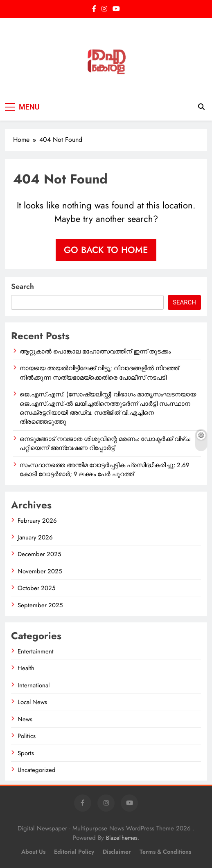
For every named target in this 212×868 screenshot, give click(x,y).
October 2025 (36, 588)
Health (26, 668)
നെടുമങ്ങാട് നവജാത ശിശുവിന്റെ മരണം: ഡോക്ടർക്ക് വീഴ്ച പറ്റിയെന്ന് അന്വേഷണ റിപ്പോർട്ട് (105, 443)
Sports (26, 753)
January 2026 (35, 537)
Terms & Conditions (165, 852)
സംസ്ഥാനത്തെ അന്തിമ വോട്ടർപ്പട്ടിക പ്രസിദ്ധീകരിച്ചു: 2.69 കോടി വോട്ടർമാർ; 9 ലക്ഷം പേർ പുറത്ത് (105, 470)
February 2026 (37, 521)
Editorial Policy (74, 852)
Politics (27, 736)
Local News (32, 702)
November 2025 (40, 571)
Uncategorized (37, 770)
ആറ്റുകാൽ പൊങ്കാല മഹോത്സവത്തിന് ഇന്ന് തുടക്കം (95, 351)
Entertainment (36, 651)
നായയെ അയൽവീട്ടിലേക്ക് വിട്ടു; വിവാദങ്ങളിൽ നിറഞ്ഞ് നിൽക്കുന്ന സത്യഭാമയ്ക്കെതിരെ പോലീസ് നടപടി (99, 373)
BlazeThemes (122, 838)
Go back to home (106, 250)
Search (23, 286)
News (25, 719)
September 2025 (40, 605)
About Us (33, 852)
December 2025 (39, 554)
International (34, 685)
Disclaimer (117, 852)
